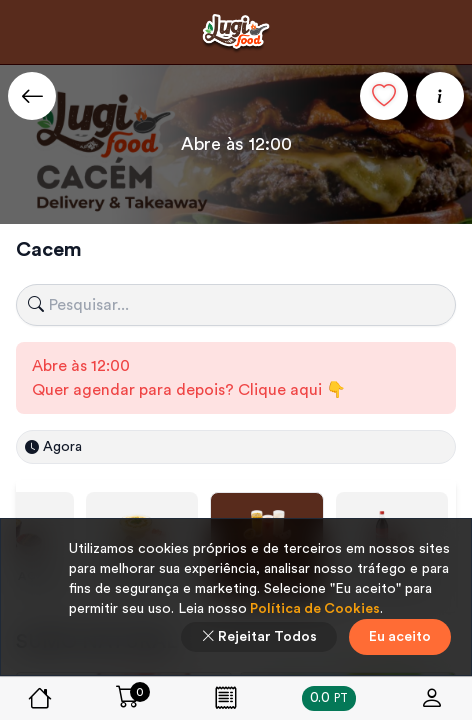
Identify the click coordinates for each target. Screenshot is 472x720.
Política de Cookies (313, 609)
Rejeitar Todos (259, 637)
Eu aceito (400, 637)
